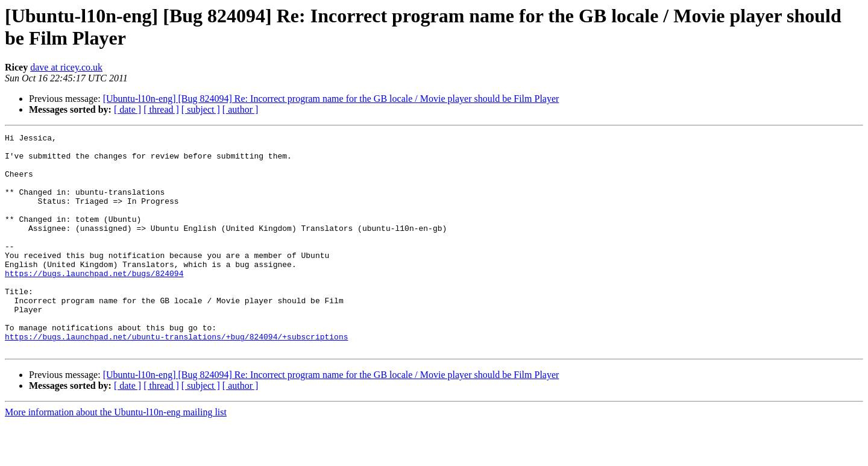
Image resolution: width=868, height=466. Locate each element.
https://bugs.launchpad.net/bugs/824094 (94, 302)
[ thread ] (161, 109)
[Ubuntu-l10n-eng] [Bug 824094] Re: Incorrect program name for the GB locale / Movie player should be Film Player (331, 99)
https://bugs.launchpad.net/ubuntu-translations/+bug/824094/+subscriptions (176, 378)
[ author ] (241, 109)
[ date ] (127, 109)
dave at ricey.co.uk (66, 67)
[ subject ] (201, 109)
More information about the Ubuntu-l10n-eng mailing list (116, 455)
